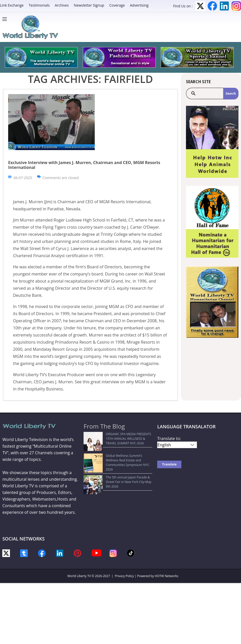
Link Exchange (12, 5)
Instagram (236, 6)
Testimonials (39, 5)
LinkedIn (224, 6)
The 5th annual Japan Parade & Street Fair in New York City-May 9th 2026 (118, 470)
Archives (62, 5)
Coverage (117, 5)
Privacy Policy (124, 576)
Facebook (212, 6)
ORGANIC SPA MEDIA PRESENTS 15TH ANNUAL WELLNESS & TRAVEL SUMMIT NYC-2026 (117, 439)
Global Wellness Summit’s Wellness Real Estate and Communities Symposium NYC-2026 (115, 455)
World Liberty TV (79, 576)
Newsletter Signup (89, 5)
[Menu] (6, 19)
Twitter (200, 6)
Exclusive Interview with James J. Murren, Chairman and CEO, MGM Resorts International (84, 165)
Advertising (139, 5)
